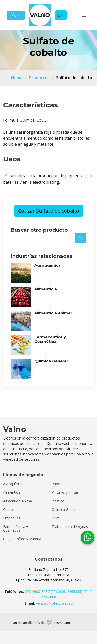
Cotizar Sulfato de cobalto (49, 211)
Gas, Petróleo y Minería (22, 539)
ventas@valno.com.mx (55, 603)
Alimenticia (46, 289)
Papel (56, 484)
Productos (39, 78)
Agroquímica (47, 265)
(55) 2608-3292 (53, 597)
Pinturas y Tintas (65, 492)
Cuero (8, 510)
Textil (56, 518)
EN (61, 15)
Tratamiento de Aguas (70, 527)
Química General (51, 361)
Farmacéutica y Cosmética (50, 339)
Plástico (58, 501)
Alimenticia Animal (53, 313)
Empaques (12, 518)
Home (17, 78)
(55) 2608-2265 (63, 591)
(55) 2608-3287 (37, 591)
